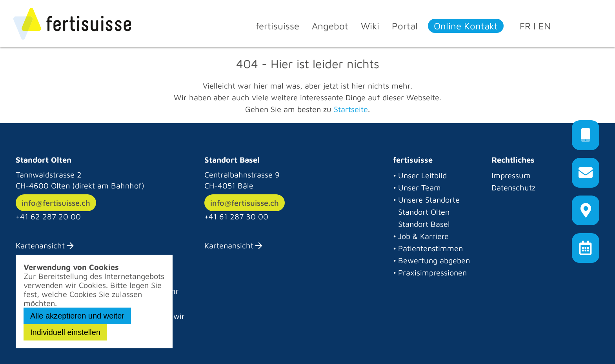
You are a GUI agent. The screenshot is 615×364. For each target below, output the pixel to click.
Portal (405, 26)
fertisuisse (277, 26)
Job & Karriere (423, 236)
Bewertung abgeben (434, 260)
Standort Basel (424, 224)
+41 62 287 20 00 (48, 216)
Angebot (330, 26)
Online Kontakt (466, 26)
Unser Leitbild (422, 175)
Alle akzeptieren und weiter (77, 316)
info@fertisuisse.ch (56, 203)
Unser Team (419, 187)
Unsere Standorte (429, 200)
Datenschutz (513, 187)
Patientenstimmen (430, 248)
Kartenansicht (40, 245)
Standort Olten (424, 212)
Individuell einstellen (65, 332)
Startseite (351, 109)
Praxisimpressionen (432, 273)
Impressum (511, 175)
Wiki (370, 26)
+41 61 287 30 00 (236, 216)
